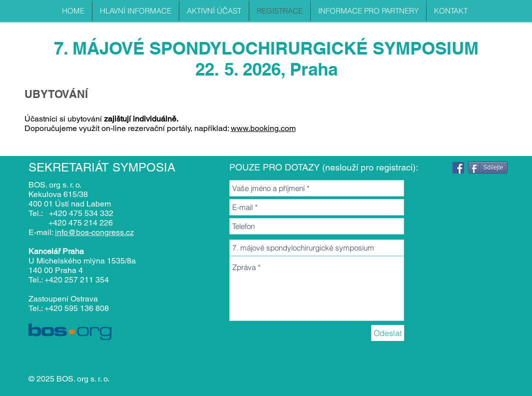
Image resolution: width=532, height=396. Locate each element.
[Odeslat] (388, 333)
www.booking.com (263, 128)
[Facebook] (458, 168)
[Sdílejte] (488, 167)
